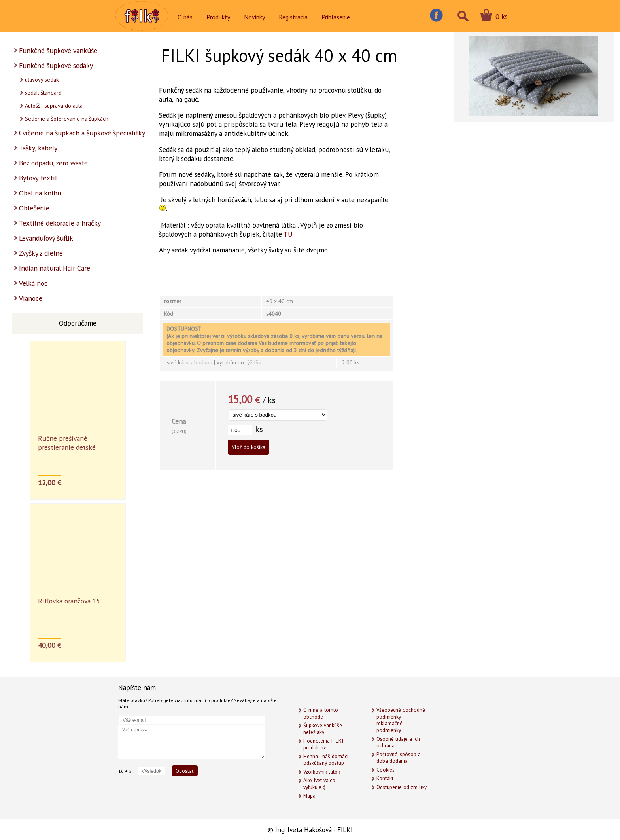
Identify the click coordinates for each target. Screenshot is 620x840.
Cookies (386, 770)
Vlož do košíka (249, 447)
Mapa (309, 796)
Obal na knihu (40, 193)
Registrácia (293, 17)
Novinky (254, 17)
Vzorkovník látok (322, 772)
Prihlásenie (336, 17)
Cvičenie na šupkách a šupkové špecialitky (82, 133)
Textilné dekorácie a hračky (60, 223)
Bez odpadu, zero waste (53, 163)
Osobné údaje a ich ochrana (398, 742)
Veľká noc (33, 283)
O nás (185, 17)
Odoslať (185, 771)
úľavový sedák (42, 80)
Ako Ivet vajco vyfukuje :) (319, 784)
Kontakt (385, 778)
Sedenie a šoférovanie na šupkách (67, 119)
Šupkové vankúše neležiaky (323, 729)
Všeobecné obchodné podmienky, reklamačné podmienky (401, 720)
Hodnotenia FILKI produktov (323, 744)
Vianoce (31, 298)
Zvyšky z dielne (41, 253)
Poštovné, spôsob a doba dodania (399, 758)
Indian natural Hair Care (55, 268)
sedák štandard (43, 93)
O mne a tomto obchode (321, 713)
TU (288, 234)
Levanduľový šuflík (46, 238)
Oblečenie (34, 208)
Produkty (218, 17)
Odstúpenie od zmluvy (402, 787)
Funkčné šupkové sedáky (56, 65)
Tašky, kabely (38, 148)
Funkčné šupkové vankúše (58, 50)
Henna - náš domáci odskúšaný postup (326, 760)
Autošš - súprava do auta (54, 106)
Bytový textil (38, 178)
